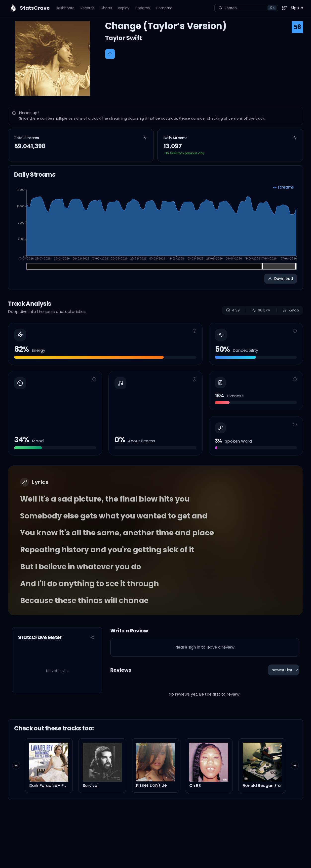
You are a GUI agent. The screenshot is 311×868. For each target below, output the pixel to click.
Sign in (297, 8)
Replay (124, 8)
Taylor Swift (123, 38)
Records (87, 8)
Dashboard (65, 8)
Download (281, 279)
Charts (106, 8)
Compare (164, 8)
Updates (143, 8)
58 (297, 27)
